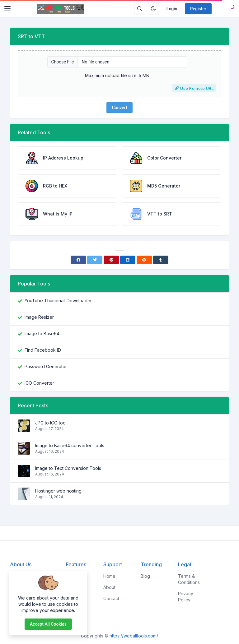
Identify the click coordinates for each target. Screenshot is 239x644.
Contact (111, 598)
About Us (21, 564)
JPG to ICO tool (51, 423)
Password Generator (46, 366)
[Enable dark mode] (153, 9)
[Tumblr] (161, 260)
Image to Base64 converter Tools (70, 445)
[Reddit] (144, 260)
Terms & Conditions (189, 579)
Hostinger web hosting (58, 491)
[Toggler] (7, 9)
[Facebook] (78, 260)
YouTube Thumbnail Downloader (58, 301)
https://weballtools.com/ (134, 636)
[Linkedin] (128, 260)
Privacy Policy (186, 597)
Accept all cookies (48, 624)
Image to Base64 (42, 334)
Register (198, 9)
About (109, 587)
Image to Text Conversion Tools (68, 468)
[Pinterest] (111, 260)
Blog (145, 576)
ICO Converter (39, 383)
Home (109, 576)
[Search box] (140, 9)
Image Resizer (39, 317)
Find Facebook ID (43, 350)
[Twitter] (95, 260)
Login (172, 9)
